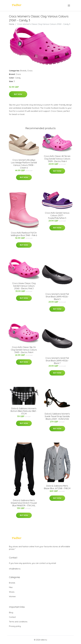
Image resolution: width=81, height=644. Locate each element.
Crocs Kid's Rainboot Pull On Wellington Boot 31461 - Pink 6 (24, 234)
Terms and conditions (18, 622)
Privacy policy (15, 626)
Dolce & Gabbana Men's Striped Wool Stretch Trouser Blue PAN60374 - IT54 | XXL (24, 503)
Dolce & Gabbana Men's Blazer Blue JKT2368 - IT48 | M (57, 487)
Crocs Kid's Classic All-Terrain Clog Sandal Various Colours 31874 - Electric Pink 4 (57, 159)
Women (12, 596)
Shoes (12, 592)
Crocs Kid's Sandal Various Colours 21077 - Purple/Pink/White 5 (57, 215)
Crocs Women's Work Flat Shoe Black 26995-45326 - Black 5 (57, 297)
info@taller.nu (15, 569)
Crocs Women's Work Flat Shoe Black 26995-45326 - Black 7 (57, 361)
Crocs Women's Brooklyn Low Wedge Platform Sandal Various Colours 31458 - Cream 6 (24, 164)
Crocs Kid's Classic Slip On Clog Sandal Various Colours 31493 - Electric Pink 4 (24, 350)
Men (11, 587)
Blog (11, 612)
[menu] (69, 6)
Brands (23, 71)
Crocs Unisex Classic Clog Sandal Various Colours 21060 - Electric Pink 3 (24, 286)
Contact (12, 617)
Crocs (30, 71)
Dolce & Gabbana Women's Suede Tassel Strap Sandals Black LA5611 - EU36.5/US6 (57, 416)
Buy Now (18, 94)
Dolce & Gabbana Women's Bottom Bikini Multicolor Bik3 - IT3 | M (24, 411)
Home (12, 24)
